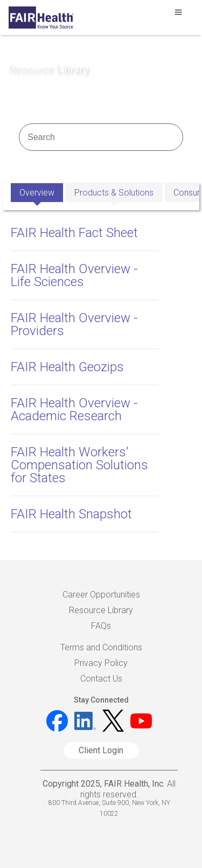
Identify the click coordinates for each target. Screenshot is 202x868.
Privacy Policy (101, 663)
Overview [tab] (37, 193)
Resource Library (101, 610)
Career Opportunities (101, 595)
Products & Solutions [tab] (114, 193)
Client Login (101, 750)
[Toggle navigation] (178, 15)
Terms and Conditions (101, 647)
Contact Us (101, 679)
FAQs (101, 626)
